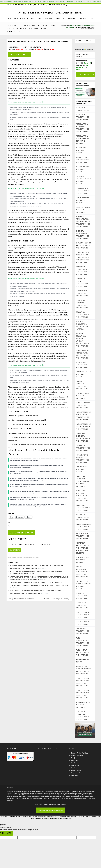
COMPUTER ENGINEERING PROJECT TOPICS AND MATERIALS (83, 271)
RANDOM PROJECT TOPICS (83, 661)
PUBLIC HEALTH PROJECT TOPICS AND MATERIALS (83, 653)
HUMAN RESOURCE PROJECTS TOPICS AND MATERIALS (83, 427)
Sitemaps (74, 775)
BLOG (91, 18)
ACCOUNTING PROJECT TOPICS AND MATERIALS (83, 117)
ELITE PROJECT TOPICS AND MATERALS (11, 816)
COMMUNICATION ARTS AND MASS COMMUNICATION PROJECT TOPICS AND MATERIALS (83, 257)
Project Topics (76, 770)
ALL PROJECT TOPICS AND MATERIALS (81, 150)
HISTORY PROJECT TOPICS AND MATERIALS (83, 396)
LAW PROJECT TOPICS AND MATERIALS (81, 469)
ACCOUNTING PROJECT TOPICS (83, 109)
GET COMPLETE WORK (20, 54)
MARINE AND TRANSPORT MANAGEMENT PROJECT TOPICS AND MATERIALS (83, 496)
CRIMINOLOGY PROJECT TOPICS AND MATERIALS (83, 293)
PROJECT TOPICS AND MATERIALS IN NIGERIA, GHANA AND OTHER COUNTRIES (51, 818)
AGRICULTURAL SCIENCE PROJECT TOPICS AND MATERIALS (83, 140)
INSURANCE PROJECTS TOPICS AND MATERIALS (83, 448)
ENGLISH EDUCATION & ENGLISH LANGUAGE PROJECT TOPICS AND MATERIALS (83, 340)
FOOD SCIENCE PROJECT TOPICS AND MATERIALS (83, 365)
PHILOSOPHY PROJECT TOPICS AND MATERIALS (83, 605)
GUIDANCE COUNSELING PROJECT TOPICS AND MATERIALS (83, 385)
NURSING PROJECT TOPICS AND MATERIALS (83, 560)
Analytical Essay (77, 755)
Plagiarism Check (77, 773)
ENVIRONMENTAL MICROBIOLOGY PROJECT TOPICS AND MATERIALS (83, 354)
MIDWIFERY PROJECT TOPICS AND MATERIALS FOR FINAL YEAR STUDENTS (83, 548)
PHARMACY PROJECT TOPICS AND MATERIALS (83, 596)
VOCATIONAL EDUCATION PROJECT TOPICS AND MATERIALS (83, 716)
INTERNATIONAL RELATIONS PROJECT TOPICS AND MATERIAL (83, 459)
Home (71, 26)
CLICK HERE (15, 550)
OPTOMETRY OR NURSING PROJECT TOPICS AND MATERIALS (83, 585)
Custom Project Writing (79, 753)
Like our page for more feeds (47, 748)
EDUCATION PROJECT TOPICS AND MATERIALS (83, 315)
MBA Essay (75, 765)
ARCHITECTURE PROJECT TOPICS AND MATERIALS (83, 160)
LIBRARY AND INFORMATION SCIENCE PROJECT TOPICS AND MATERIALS (83, 481)
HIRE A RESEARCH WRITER (45, 18)
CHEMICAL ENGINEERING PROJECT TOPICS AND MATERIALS (83, 235)
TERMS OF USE (72, 18)
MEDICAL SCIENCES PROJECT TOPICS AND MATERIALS (84, 527)
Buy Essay (75, 763)
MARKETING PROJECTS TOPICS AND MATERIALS (83, 508)
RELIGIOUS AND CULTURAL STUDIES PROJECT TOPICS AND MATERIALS (83, 670)
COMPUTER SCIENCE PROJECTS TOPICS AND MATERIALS (83, 283)
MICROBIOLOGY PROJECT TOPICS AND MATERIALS (83, 536)
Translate (88, 50)
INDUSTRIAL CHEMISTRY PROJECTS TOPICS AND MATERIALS (83, 437)
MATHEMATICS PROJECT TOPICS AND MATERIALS (83, 517)
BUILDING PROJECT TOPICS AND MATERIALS (83, 210)
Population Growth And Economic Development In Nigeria (38, 41)
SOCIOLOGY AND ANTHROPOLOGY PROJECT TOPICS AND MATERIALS (83, 682)
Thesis (73, 768)
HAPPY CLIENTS (60, 18)
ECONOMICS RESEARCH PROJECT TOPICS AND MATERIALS (25, 558)
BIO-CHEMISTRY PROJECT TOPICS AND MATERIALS (83, 191)
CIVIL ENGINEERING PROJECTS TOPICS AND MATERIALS (83, 245)
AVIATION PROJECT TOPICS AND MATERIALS (83, 169)
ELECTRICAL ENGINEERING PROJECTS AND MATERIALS (82, 325)
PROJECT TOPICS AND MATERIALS (83, 623)
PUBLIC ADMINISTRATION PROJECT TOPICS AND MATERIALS (83, 642)
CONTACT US (83, 18)
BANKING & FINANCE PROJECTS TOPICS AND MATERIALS (84, 180)
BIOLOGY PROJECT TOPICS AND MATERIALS (83, 200)
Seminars (74, 760)
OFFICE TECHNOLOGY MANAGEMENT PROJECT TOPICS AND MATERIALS (83, 572)
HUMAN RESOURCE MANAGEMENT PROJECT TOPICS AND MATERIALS (83, 416)
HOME (10, 18)
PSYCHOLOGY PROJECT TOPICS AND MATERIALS (83, 631)
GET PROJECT (31, 18)
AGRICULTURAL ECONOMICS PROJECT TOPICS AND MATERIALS (83, 128)
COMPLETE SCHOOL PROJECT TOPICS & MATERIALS (25, 47)
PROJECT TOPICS (19, 18)
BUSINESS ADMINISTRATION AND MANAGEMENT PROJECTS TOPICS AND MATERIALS (83, 222)
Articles (74, 758)
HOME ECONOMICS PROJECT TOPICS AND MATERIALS (83, 405)
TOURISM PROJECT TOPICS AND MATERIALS (83, 705)
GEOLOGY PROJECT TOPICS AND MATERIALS (84, 374)
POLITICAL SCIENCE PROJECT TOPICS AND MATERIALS (84, 615)
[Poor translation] (9, 833)
